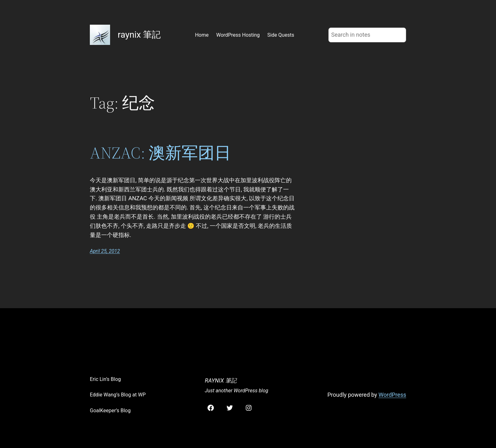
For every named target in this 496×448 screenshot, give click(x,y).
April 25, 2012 (105, 251)
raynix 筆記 (139, 35)
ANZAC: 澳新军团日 (160, 153)
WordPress (392, 395)
